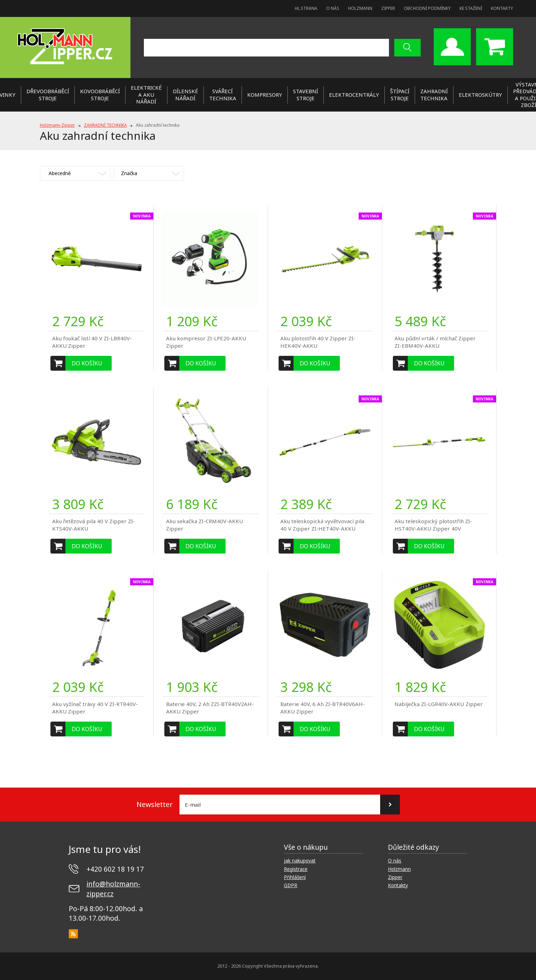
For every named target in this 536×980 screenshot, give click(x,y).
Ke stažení (471, 8)
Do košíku (87, 363)
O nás (333, 8)
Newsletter (154, 804)
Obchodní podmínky (427, 8)
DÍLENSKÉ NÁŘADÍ (185, 95)
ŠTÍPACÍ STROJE (400, 95)
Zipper (388, 8)
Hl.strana (306, 8)
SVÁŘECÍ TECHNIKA (223, 95)
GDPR (291, 885)
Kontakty (502, 8)
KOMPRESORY (265, 95)
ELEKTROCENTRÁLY (354, 95)
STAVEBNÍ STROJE (306, 95)
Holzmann (360, 8)
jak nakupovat (300, 861)
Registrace (296, 869)
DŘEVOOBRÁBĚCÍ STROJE (48, 95)
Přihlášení (295, 877)
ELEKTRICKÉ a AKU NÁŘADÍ (146, 94)
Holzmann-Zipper (57, 125)
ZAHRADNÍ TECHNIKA (434, 95)
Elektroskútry (480, 95)
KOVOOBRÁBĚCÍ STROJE (100, 95)
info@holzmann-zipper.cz (113, 889)
